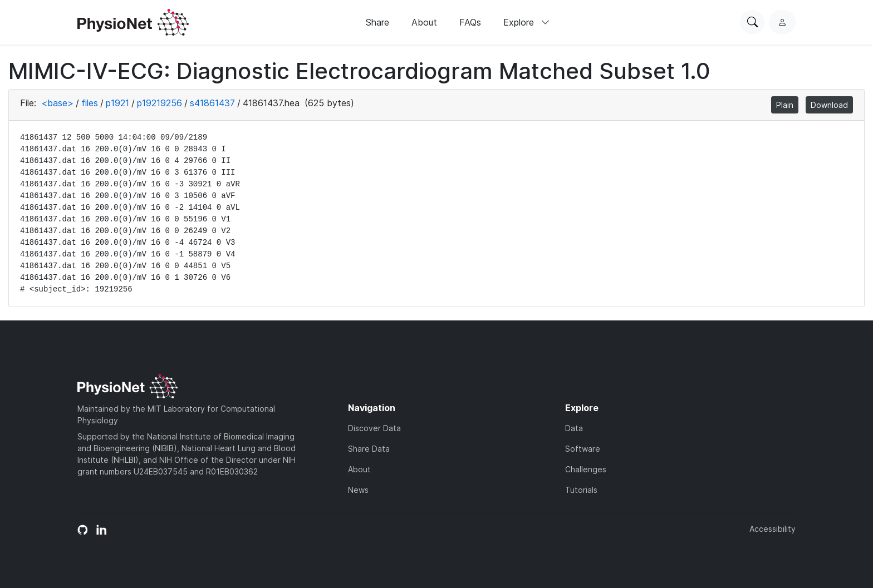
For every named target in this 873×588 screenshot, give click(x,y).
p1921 (117, 103)
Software (583, 449)
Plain (785, 105)
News (358, 490)
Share (377, 22)
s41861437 (212, 103)
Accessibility (773, 529)
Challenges (586, 469)
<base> (57, 103)
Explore (527, 22)
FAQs (470, 22)
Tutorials (581, 490)
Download (829, 105)
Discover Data (374, 428)
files (90, 103)
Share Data (369, 449)
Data (574, 428)
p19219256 (160, 103)
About (424, 22)
